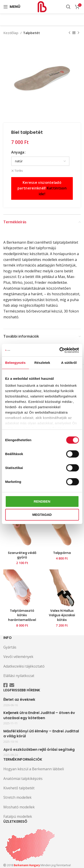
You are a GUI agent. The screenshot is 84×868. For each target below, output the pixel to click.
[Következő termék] (78, 33)
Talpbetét (31, 33)
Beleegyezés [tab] (15, 363)
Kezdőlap (11, 33)
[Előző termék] (69, 33)
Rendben (42, 501)
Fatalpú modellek (18, 816)
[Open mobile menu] (12, 7)
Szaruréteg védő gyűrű (22, 555)
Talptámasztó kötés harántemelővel (22, 615)
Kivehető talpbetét (19, 788)
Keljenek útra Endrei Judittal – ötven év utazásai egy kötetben (39, 715)
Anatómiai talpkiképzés (23, 779)
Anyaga (18, 152)
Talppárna (62, 553)
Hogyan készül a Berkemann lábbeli (34, 769)
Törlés (19, 171)
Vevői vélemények (18, 657)
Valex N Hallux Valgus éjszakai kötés (62, 615)
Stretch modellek (17, 797)
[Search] (68, 7)
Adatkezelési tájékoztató (24, 666)
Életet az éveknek (19, 700)
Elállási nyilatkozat (19, 676)
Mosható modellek (19, 807)
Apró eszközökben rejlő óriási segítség (39, 750)
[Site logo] (42, 6)
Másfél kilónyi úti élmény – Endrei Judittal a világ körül (41, 734)
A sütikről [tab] (69, 363)
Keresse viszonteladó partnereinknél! (42, 188)
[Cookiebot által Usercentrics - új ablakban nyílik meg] (60, 350)
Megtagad (42, 515)
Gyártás (10, 647)
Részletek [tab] (42, 363)
